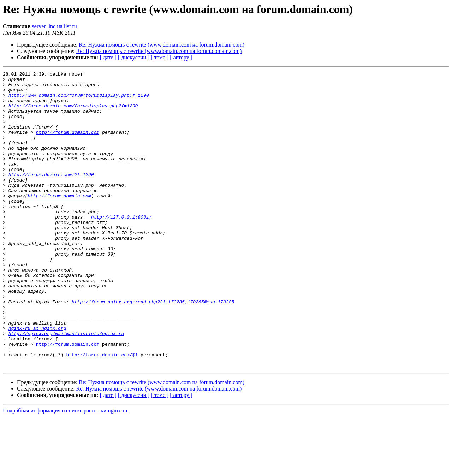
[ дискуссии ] (134, 57)
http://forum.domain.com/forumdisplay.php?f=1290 (73, 113)
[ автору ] (181, 57)
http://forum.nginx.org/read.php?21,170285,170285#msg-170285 (153, 348)
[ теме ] (160, 57)
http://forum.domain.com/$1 (102, 412)
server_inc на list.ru (55, 26)
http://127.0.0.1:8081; (121, 246)
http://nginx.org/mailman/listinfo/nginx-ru (66, 386)
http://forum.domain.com (68, 145)
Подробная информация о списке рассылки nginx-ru (65, 470)
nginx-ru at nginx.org (37, 380)
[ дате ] (108, 57)
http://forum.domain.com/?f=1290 (51, 196)
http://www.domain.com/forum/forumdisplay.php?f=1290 (79, 100)
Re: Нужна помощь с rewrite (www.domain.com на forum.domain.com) (162, 45)
